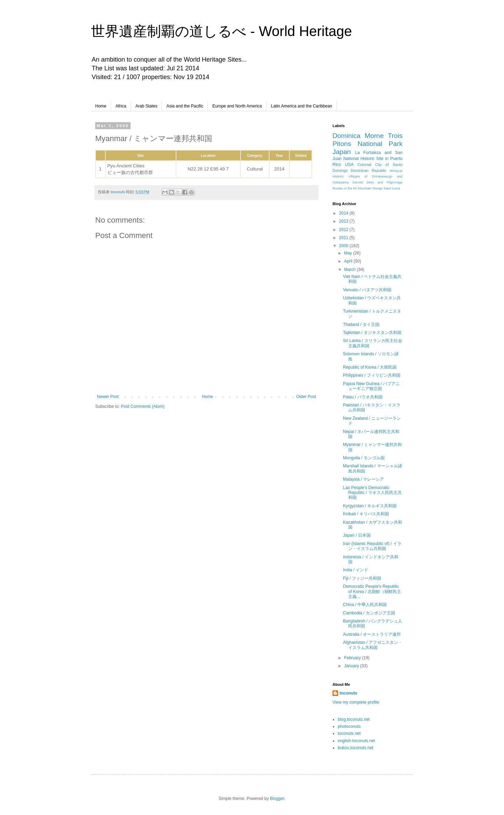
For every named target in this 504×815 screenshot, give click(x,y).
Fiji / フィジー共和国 (362, 578)
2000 (344, 246)
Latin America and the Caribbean (302, 106)
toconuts (348, 693)
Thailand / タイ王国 (361, 325)
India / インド (356, 570)
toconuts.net (349, 733)
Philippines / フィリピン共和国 (372, 375)
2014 (344, 213)
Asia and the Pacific (185, 106)
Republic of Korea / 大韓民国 (370, 367)
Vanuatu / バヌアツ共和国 (367, 290)
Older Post (306, 397)
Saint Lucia (392, 188)
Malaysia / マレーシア (363, 479)
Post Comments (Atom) (143, 406)
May (349, 253)
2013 (344, 221)
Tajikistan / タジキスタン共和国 (372, 333)
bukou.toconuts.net (355, 748)
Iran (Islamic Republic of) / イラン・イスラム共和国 (372, 546)
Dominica (346, 136)
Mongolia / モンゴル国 (364, 458)
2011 (344, 238)
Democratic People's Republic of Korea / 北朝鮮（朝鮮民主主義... (372, 591)
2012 (344, 230)
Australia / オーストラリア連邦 (372, 634)
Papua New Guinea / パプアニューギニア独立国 (371, 386)
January (352, 666)
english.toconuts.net (356, 741)
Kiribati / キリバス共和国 (366, 514)
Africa (121, 106)
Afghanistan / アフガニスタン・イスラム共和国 (373, 645)
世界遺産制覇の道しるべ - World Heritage (222, 31)
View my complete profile (356, 702)
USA (349, 165)
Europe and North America (237, 106)
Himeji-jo (396, 171)
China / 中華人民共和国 (365, 605)
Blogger (277, 799)
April (349, 261)
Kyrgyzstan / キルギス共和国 (370, 506)
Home (101, 106)
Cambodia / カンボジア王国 (369, 613)
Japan (342, 152)
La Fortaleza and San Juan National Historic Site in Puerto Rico (367, 159)
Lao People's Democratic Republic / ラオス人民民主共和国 (372, 493)
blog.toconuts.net (354, 719)
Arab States (146, 106)
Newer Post (108, 397)
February (353, 658)
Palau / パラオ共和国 (363, 397)
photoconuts (349, 726)
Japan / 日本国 (357, 535)
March (351, 270)
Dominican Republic (369, 170)
